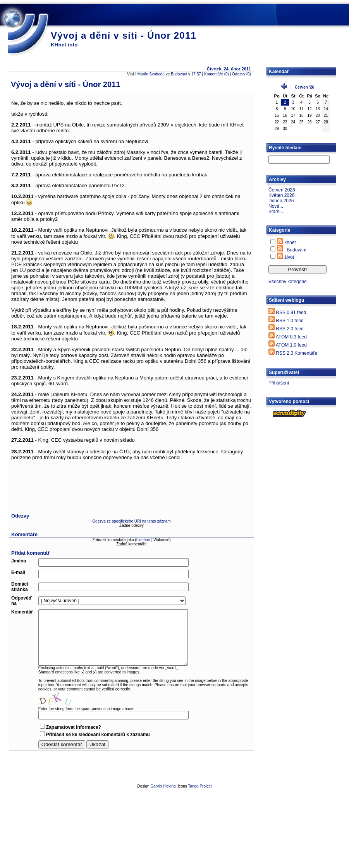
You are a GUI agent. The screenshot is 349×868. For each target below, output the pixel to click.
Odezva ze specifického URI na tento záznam (131, 521)
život (289, 257)
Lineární (143, 540)
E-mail (18, 572)
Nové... (276, 206)
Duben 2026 (281, 201)
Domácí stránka (20, 587)
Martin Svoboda (151, 74)
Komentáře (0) (217, 74)
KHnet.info (64, 45)
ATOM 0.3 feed (291, 337)
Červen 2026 (282, 190)
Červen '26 (304, 87)
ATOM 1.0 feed (291, 345)
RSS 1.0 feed (290, 321)
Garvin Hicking (163, 786)
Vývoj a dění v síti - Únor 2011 (124, 35)
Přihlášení (279, 383)
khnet (290, 243)
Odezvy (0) (242, 74)
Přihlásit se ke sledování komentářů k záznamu (98, 735)
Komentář (22, 612)
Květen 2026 (281, 195)
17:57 (196, 74)
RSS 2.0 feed (290, 329)
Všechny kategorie (288, 282)
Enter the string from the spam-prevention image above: (86, 709)
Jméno (19, 561)
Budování (179, 74)
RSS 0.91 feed (291, 313)
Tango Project (200, 786)
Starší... (276, 212)
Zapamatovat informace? (74, 727)
